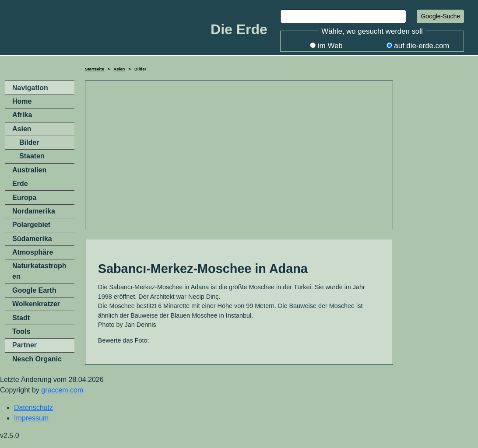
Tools (21, 331)
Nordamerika (34, 211)
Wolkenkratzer (36, 304)
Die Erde (239, 29)
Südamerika (32, 239)
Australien (29, 170)
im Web (330, 46)
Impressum (31, 418)
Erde (20, 184)
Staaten (32, 156)
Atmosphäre (33, 252)
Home (22, 101)
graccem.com (62, 390)
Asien (119, 69)
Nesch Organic (37, 359)
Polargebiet (31, 225)
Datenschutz (33, 408)
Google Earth (34, 290)
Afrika (22, 115)
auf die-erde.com (422, 46)
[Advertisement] (239, 155)
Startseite (95, 69)
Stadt (21, 318)
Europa (24, 198)
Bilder (29, 142)
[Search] (343, 16)
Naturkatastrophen (39, 271)
